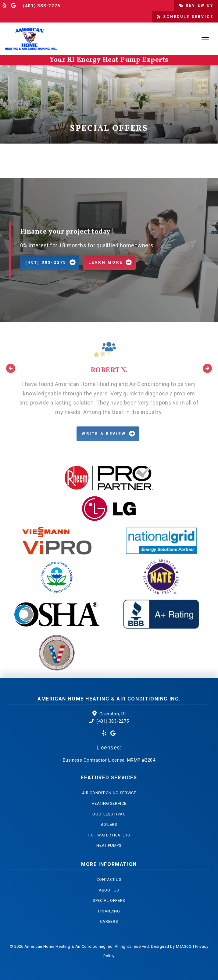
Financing (109, 911)
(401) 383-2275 (42, 6)
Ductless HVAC (109, 814)
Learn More (106, 262)
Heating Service (109, 803)
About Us (109, 890)
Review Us (196, 5)
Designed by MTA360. (172, 946)
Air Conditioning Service (109, 793)
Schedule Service (185, 17)
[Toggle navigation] (205, 37)
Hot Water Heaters (109, 835)
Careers (109, 921)
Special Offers (109, 900)
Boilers (109, 824)
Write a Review (104, 434)
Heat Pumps (109, 845)
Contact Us (109, 879)
